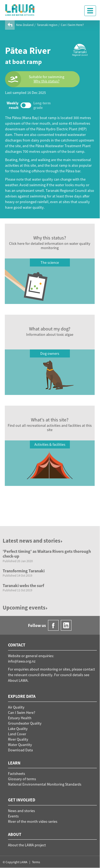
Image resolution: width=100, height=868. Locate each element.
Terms (36, 862)
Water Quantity (20, 745)
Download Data (20, 750)
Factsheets (17, 774)
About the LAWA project (27, 845)
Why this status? (47, 81)
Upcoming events (25, 608)
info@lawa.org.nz (22, 661)
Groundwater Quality (25, 723)
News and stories (21, 811)
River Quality (18, 739)
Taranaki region (47, 25)
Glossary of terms (22, 779)
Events (13, 816)
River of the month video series (33, 821)
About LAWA (18, 680)
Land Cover (17, 734)
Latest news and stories (33, 541)
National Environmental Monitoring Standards (45, 784)
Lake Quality (18, 729)
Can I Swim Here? (72, 25)
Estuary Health (20, 718)
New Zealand (25, 25)
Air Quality (16, 707)
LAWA (20, 10)
